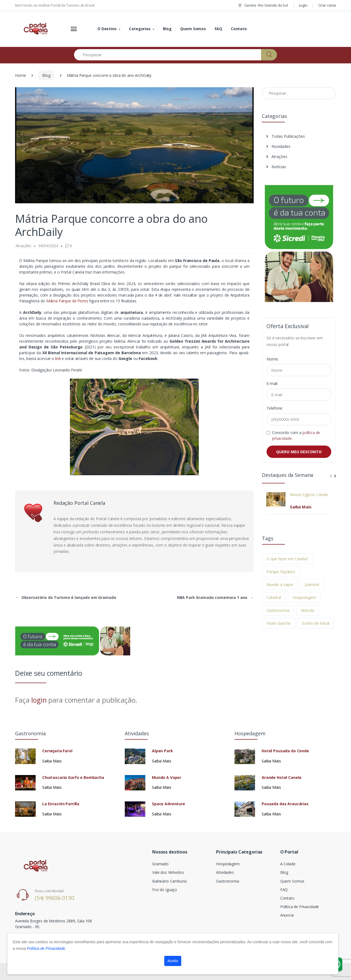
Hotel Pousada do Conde (285, 751)
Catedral (274, 597)
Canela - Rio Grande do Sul (263, 5)
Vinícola (307, 610)
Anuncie (287, 915)
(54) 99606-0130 (54, 898)
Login (303, 5)
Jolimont (312, 585)
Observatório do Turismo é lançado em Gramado (66, 597)
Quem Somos (193, 29)
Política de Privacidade (300, 907)
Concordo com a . (296, 435)
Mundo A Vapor (167, 778)
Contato (239, 29)
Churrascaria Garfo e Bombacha (73, 778)
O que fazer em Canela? (287, 559)
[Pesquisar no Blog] (299, 93)
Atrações (277, 157)
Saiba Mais (301, 507)
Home (20, 75)
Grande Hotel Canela (281, 778)
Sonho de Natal (315, 623)
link (58, 358)
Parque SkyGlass (281, 572)
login (39, 700)
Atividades (225, 872)
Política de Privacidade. (46, 948)
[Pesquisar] (168, 55)
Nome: (272, 359)
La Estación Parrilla (61, 804)
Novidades (278, 146)
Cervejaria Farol (57, 751)
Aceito (173, 961)
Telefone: (275, 408)
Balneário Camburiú (169, 881)
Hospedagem (304, 597)
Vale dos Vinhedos (168, 872)
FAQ (219, 29)
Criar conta (327, 5)
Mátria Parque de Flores (68, 301)
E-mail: (272, 383)
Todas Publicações (286, 136)
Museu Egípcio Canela (309, 495)
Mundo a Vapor (280, 585)
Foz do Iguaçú (165, 890)
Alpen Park (162, 751)
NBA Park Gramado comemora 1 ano (215, 597)
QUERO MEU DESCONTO (299, 452)
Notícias (276, 167)
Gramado (160, 864)
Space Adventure (169, 804)
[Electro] (36, 29)
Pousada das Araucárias (285, 804)
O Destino (107, 29)
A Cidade (288, 864)
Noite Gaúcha (278, 623)
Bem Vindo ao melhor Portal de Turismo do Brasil (55, 5)
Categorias (140, 29)
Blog (167, 29)
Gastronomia (278, 610)
